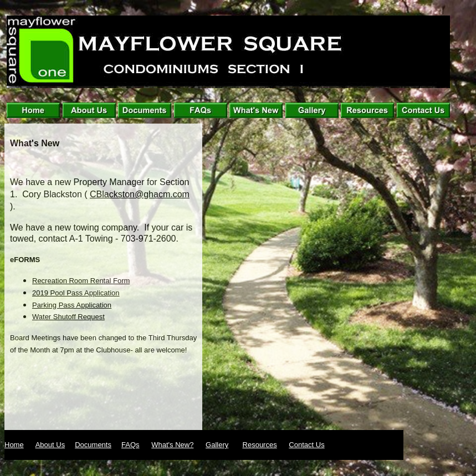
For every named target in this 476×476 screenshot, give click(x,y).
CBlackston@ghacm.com (140, 194)
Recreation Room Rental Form (81, 281)
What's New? (172, 445)
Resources (260, 445)
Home (14, 445)
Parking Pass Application (72, 305)
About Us (50, 445)
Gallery (217, 445)
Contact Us (306, 445)
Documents (93, 445)
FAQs (130, 445)
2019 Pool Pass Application (76, 293)
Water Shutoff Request (68, 317)
